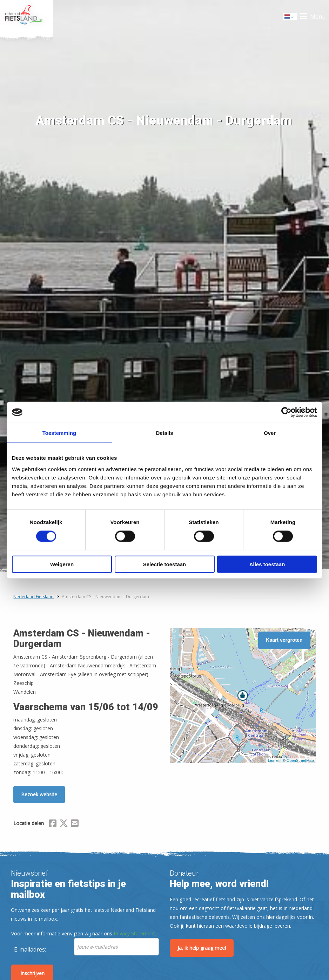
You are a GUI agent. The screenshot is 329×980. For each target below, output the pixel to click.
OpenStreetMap (300, 760)
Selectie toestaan (165, 564)
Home (26, 17)
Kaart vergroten (284, 640)
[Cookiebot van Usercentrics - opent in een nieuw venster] (286, 412)
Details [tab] (164, 433)
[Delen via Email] (75, 824)
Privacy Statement (134, 933)
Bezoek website (39, 794)
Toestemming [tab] (59, 433)
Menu (318, 17)
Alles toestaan (267, 564)
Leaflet (274, 760)
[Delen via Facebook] (53, 824)
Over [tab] (270, 433)
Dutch (290, 17)
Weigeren (62, 564)
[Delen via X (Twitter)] (64, 824)
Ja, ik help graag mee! (202, 948)
